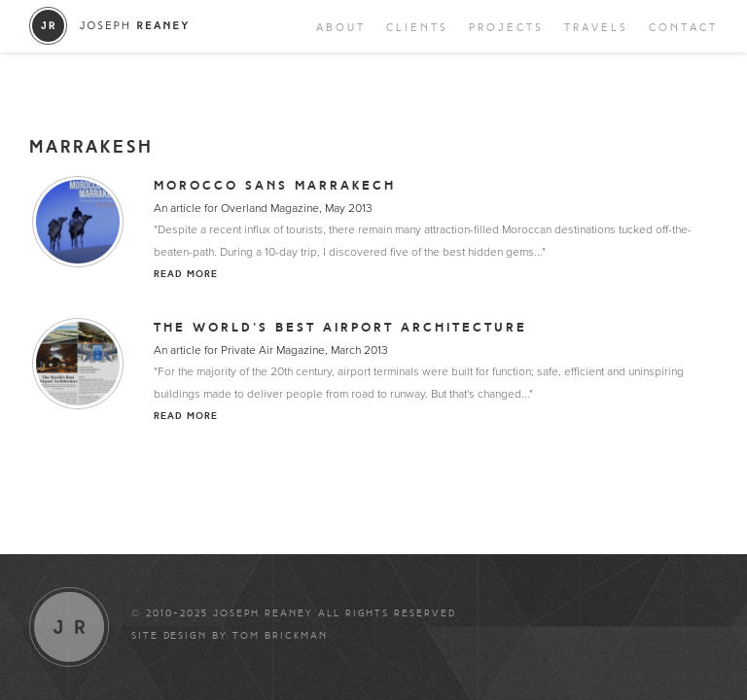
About (341, 28)
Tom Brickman (280, 636)
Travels (596, 28)
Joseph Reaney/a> (109, 26)
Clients (417, 28)
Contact (683, 28)
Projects (506, 28)
